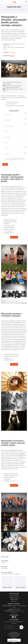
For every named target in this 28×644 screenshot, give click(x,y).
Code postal (7, 137)
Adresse (6, 132)
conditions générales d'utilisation (19, 158)
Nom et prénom (7, 115)
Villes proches (14, 639)
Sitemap (14, 638)
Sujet (5, 148)
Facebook (12, 56)
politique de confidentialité (12, 159)
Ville (5, 143)
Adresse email (7, 120)
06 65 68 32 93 (12, 52)
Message (6, 154)
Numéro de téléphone (9, 126)
